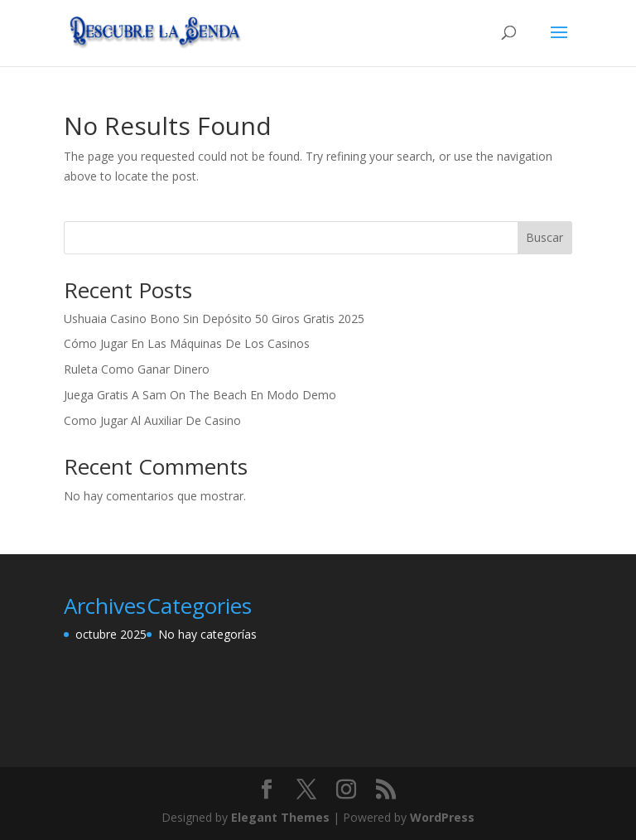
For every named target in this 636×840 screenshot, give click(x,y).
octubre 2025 (111, 634)
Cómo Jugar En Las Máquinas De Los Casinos (187, 343)
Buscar (544, 237)
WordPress (442, 817)
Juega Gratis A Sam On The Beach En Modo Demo (200, 395)
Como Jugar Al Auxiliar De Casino (152, 420)
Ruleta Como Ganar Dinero (137, 369)
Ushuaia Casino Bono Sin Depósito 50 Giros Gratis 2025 (214, 319)
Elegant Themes (280, 817)
